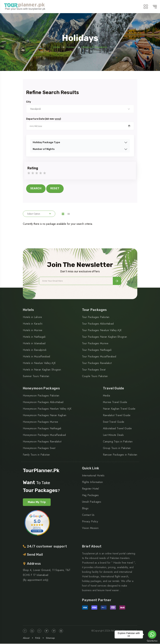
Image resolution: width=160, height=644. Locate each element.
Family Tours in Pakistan (36, 455)
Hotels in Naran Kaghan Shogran (42, 370)
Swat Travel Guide (114, 422)
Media (107, 396)
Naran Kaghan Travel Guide (119, 409)
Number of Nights (44, 149)
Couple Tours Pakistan (95, 377)
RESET (55, 188)
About (26, 638)
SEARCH (36, 188)
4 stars (41, 173)
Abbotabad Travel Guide (117, 429)
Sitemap (50, 638)
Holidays (71, 47)
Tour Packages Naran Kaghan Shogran (105, 337)
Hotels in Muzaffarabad (37, 357)
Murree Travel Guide (115, 403)
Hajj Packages (90, 496)
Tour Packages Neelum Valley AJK (102, 331)
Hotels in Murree (33, 331)
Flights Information (92, 482)
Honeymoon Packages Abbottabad (43, 403)
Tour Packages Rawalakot (97, 364)
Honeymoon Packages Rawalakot (42, 442)
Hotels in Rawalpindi (35, 350)
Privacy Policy (90, 522)
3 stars (37, 173)
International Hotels (93, 476)
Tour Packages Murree (95, 344)
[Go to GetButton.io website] (152, 641)
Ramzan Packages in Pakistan (120, 455)
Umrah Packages (92, 502)
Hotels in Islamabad (34, 344)
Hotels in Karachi (33, 324)
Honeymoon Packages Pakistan (41, 396)
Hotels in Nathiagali (34, 337)
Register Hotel (90, 489)
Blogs (85, 509)
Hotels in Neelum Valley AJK (39, 364)
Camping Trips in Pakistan (118, 442)
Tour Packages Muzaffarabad (99, 357)
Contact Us (88, 515)
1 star (29, 173)
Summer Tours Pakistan (36, 377)
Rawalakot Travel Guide (117, 416)
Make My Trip (37, 502)
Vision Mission (90, 528)
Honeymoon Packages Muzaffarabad (44, 435)
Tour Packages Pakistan (96, 318)
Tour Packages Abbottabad (98, 324)
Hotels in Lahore (32, 318)
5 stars (45, 173)
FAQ (38, 638)
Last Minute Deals (113, 435)
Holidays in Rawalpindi (94, 47)
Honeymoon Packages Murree (41, 422)
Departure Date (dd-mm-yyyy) (44, 119)
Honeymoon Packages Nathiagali (42, 429)
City (29, 102)
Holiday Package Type (46, 142)
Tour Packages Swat (94, 370)
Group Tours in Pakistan (117, 449)
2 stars (33, 173)
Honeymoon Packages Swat (39, 449)
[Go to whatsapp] (152, 634)
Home (57, 47)
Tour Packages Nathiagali (97, 350)
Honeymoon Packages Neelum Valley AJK (47, 409)
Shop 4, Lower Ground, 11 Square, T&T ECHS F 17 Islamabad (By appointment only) (47, 575)
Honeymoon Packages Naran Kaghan (45, 416)
